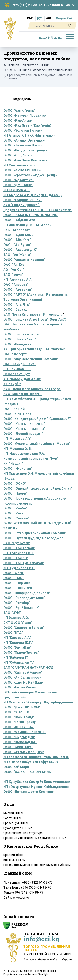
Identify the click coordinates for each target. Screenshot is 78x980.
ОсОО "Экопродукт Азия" (24, 598)
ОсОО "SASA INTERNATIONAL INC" (31, 215)
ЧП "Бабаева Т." (16, 658)
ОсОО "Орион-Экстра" (21, 653)
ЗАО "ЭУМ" (12, 613)
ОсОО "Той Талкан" (19, 548)
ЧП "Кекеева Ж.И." (18, 643)
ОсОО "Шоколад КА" (20, 742)
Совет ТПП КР (13, 818)
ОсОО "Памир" (15, 493)
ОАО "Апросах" (16, 285)
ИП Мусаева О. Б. (17, 449)
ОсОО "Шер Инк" (17, 583)
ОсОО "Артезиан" (18, 290)
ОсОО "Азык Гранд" (19, 111)
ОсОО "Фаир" (14, 573)
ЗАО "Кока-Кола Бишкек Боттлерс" (32, 389)
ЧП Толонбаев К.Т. (19, 553)
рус (40, 18)
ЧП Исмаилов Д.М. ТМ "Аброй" (28, 225)
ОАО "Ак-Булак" (17, 245)
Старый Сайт (65, 18)
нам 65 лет (50, 38)
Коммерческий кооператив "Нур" (31, 459)
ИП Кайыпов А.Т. (17, 190)
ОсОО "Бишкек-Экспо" (22, 334)
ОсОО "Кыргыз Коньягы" (24, 424)
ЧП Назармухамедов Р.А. (24, 454)
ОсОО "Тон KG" (16, 558)
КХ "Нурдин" (13, 464)
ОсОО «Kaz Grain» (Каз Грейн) (27, 125)
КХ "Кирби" (12, 384)
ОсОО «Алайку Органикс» (24, 140)
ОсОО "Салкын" (16, 518)
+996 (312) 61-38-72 (26, 5)
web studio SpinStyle (37, 974)
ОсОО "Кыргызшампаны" (24, 429)
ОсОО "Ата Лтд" (17, 304)
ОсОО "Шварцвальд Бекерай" (27, 593)
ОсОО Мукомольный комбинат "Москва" (37, 444)
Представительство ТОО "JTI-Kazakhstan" (38, 210)
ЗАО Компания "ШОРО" (23, 394)
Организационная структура (23, 833)
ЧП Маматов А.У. (17, 439)
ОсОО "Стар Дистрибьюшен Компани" (35, 533)
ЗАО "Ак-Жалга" (17, 255)
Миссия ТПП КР (14, 813)
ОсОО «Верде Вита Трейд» (25, 150)
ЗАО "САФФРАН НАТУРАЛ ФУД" (29, 667)
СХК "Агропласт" (17, 230)
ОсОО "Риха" (14, 513)
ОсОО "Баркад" (16, 309)
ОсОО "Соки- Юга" (18, 747)
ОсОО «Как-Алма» (18, 120)
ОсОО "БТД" (13, 633)
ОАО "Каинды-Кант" (19, 364)
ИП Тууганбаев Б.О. (19, 568)
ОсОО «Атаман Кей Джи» (24, 752)
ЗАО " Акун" (13, 275)
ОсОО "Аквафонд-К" (20, 250)
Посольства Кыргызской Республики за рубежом (37, 865)
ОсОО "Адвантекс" (19, 180)
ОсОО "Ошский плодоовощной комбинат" (38, 488)
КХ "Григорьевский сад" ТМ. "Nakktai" (34, 349)
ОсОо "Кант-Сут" (17, 374)
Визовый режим (14, 860)
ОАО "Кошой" (15, 409)
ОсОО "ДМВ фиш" (18, 185)
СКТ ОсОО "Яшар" (18, 623)
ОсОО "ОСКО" (15, 483)
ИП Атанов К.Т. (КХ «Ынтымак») (29, 135)
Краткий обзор (13, 855)
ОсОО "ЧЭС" (13, 578)
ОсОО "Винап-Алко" (20, 339)
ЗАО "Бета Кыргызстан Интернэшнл (33, 314)
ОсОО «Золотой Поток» (23, 130)
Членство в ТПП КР (36, 65)
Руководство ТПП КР (18, 828)
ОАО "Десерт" (15, 354)
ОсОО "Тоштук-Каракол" (24, 563)
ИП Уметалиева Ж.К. (20, 165)
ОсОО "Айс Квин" (17, 240)
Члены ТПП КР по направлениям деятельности (40, 70)
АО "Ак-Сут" (14, 270)
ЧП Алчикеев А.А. (18, 280)
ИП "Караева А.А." (17, 638)
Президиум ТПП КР (16, 823)
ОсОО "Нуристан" (18, 469)
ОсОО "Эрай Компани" (21, 608)
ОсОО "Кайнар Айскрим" (23, 672)
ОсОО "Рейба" (15, 508)
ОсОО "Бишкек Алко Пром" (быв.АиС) (35, 319)
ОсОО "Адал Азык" (19, 235)
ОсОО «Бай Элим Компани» (25, 160)
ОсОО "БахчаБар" (17, 648)
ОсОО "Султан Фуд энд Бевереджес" (34, 538)
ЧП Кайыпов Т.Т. (17, 369)
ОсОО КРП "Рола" (18, 414)
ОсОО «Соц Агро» (18, 155)
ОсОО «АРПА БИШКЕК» (22, 170)
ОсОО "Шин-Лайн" (18, 588)
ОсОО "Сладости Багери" (24, 628)
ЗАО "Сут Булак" (17, 543)
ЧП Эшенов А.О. (16, 618)
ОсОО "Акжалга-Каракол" (24, 260)
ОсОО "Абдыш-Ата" (20, 220)
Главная (11, 65)
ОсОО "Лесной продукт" (23, 434)
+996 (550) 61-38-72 (59, 5)
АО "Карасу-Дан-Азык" (22, 379)
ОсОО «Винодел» (17, 344)
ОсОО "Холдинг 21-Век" (22, 200)
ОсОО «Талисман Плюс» (23, 145)
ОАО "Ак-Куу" (14, 265)
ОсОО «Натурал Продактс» (25, 116)
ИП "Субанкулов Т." (19, 662)
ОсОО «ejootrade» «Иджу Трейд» (30, 175)
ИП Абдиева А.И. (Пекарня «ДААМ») (32, 195)
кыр (30, 18)
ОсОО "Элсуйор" (17, 603)
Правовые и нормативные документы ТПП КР (35, 838)
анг (49, 18)
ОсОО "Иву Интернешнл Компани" (31, 359)
